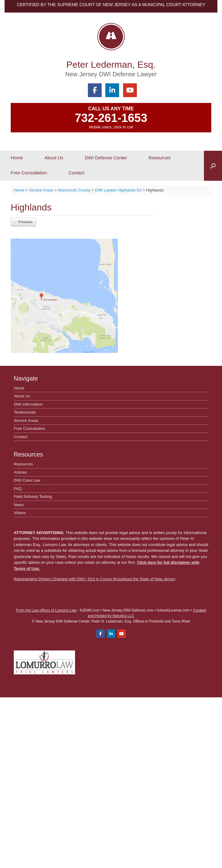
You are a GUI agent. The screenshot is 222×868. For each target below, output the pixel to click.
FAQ (18, 489)
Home (17, 158)
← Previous (23, 222)
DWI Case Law (27, 480)
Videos (20, 513)
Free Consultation (29, 173)
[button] (213, 166)
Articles (20, 472)
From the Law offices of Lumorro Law (46, 610)
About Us (54, 158)
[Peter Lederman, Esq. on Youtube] (130, 90)
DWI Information (28, 404)
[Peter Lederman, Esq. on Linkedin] (112, 90)
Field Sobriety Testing (33, 497)
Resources (160, 158)
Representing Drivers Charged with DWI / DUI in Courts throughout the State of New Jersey (94, 579)
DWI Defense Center (106, 158)
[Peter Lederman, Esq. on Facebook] (95, 90)
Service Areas (26, 421)
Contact (76, 173)
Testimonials (25, 412)
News (19, 505)
